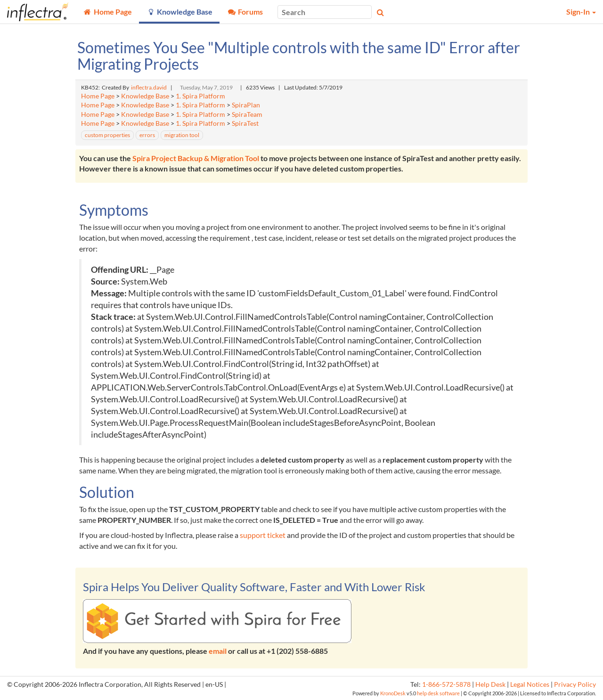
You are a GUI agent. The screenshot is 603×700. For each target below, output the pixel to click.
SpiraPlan (246, 105)
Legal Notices (530, 684)
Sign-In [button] (581, 12)
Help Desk (490, 684)
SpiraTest (245, 123)
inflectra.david (149, 87)
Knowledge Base (145, 96)
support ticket (263, 535)
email (218, 651)
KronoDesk (393, 693)
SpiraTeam (247, 114)
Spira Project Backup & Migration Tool (196, 158)
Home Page (98, 96)
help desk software (438, 693)
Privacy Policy (575, 684)
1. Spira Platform (200, 96)
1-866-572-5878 (446, 684)
